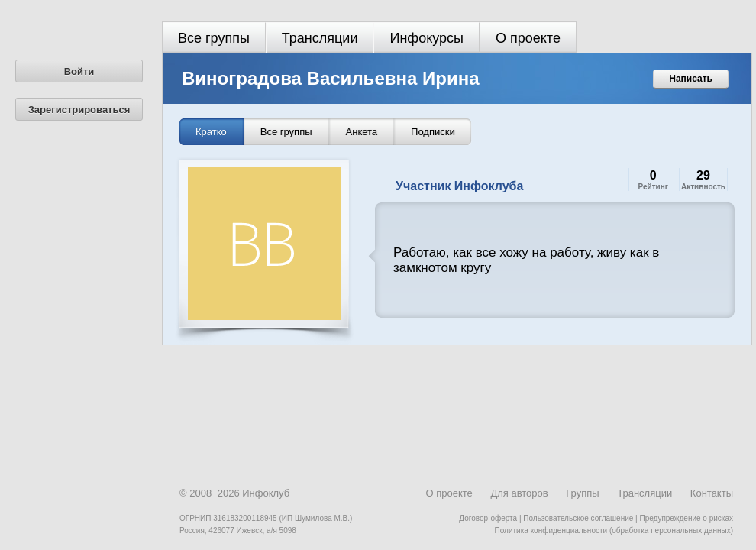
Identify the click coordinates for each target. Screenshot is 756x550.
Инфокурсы (426, 38)
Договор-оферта (488, 518)
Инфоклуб (266, 493)
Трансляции (320, 38)
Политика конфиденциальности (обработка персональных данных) (614, 531)
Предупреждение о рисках (686, 518)
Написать (691, 79)
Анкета (362, 132)
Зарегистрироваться (79, 110)
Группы (582, 493)
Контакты (712, 493)
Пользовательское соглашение (578, 518)
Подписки (433, 132)
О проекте (528, 38)
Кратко (211, 132)
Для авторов (519, 493)
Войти (79, 71)
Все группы (214, 38)
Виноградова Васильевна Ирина (331, 78)
